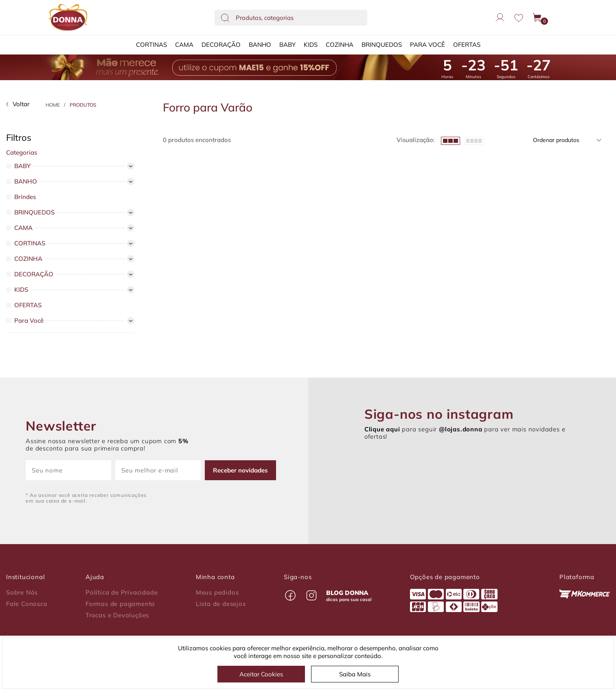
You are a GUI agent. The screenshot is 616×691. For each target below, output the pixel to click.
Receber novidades (240, 470)
